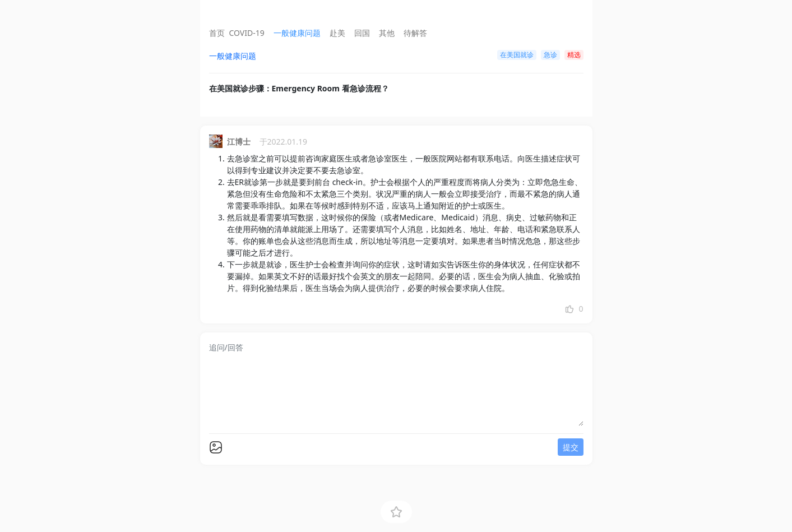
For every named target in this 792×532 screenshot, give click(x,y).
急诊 (550, 55)
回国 (362, 33)
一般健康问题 (297, 33)
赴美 (337, 33)
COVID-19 (247, 33)
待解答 (415, 33)
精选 (574, 55)
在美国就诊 (517, 55)
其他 (387, 33)
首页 (217, 33)
